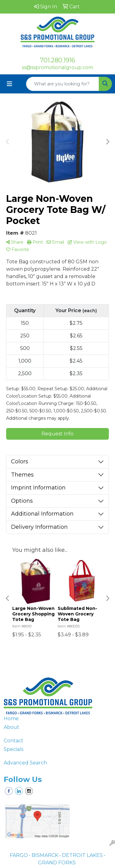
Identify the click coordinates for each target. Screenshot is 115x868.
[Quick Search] (63, 84)
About (11, 727)
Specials (13, 749)
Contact (13, 741)
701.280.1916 (57, 60)
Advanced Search (25, 763)
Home (11, 719)
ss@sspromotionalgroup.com (57, 67)
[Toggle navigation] (10, 84)
